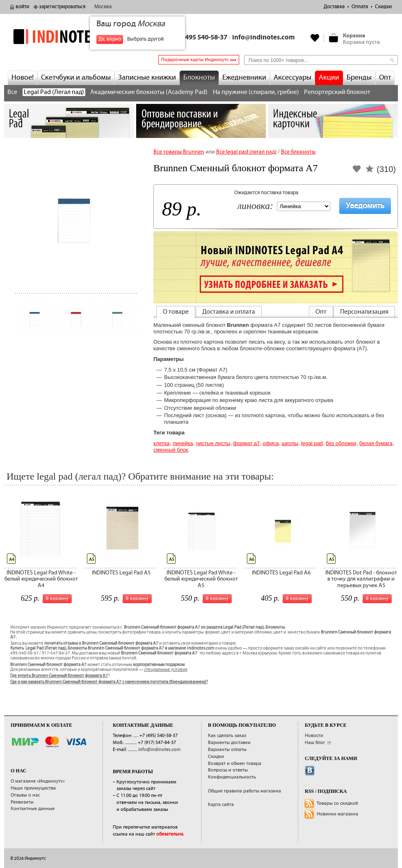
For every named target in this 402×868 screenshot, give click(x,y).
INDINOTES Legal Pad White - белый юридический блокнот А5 (201, 579)
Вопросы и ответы (228, 770)
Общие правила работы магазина (244, 791)
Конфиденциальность (232, 777)
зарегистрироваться (62, 7)
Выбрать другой (145, 39)
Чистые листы (213, 443)
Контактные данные (33, 809)
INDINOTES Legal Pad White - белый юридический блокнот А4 (41, 579)
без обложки (341, 443)
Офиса (271, 443)
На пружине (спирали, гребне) (256, 92)
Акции (329, 78)
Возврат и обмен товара (235, 764)
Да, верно (110, 39)
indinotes (69, 37)
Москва (103, 7)
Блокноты (199, 78)
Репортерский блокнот (337, 92)
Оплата (360, 7)
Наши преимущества (33, 788)
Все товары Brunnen (179, 152)
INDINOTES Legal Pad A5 (121, 573)
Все (12, 92)
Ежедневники (244, 78)
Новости (314, 736)
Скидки (383, 7)
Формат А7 (246, 443)
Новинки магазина (337, 814)
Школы (290, 443)
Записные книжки (147, 78)
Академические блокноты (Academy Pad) (149, 92)
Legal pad (312, 443)
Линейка (183, 443)
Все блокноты (298, 152)
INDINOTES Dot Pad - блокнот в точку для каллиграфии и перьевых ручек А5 (361, 579)
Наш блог (315, 743)
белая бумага (376, 443)
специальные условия (166, 670)
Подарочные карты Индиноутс (195, 60)
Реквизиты (22, 802)
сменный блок (171, 450)
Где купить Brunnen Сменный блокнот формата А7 (59, 676)
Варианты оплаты (227, 750)
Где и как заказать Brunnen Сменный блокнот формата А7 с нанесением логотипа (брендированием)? (109, 682)
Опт (385, 78)
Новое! (23, 78)
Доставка (334, 7)
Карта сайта (221, 805)
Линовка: (255, 206)
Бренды (359, 78)
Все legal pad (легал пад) (246, 152)
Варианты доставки (229, 743)
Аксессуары (292, 78)
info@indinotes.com (264, 38)
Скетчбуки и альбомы (76, 78)
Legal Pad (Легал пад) (54, 92)
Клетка (161, 443)
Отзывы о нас (25, 795)
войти (22, 7)
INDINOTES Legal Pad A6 (281, 573)
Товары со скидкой (337, 803)
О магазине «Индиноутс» (38, 781)
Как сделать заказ (227, 736)
